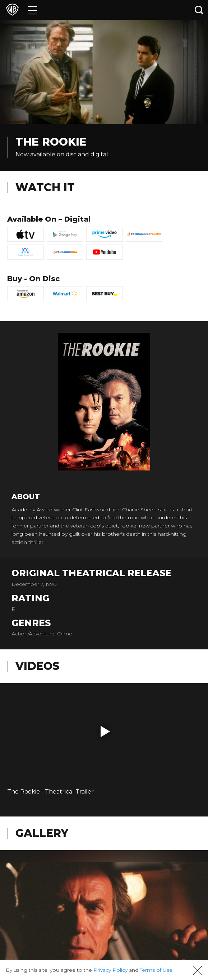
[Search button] (199, 10)
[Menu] (33, 10)
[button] (105, 732)
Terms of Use (156, 970)
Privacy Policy (110, 970)
